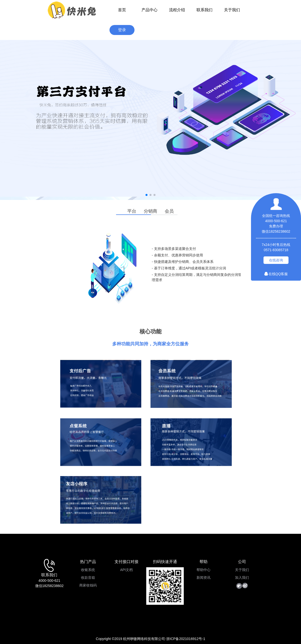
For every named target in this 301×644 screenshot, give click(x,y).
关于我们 (232, 10)
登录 (122, 30)
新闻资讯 (203, 578)
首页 (122, 10)
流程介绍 (177, 10)
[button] (146, 195)
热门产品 (88, 562)
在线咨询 (276, 260)
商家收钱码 (88, 585)
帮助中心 (203, 570)
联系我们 (204, 10)
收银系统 (88, 570)
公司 (242, 562)
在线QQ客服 (276, 274)
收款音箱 (88, 578)
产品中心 (149, 10)
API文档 (126, 570)
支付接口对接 (126, 562)
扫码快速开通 (165, 562)
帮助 (203, 562)
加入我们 (242, 578)
